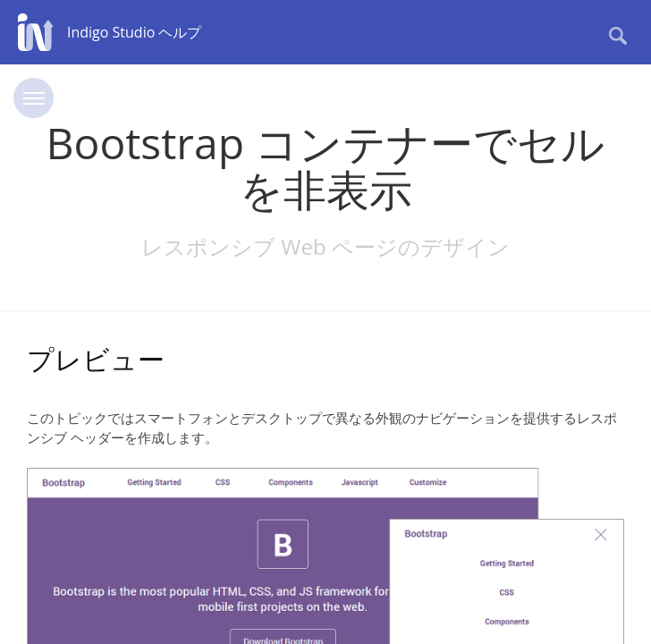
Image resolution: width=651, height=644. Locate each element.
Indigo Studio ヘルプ (134, 32)
